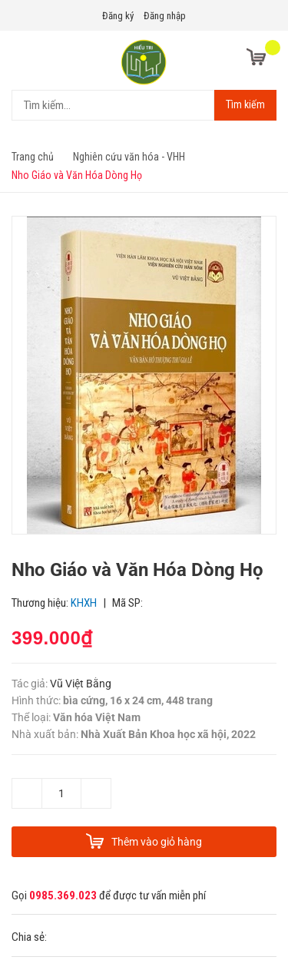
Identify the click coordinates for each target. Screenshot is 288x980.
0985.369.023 (63, 896)
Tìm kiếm (245, 104)
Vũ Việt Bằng (81, 684)
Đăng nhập (165, 16)
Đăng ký (118, 16)
